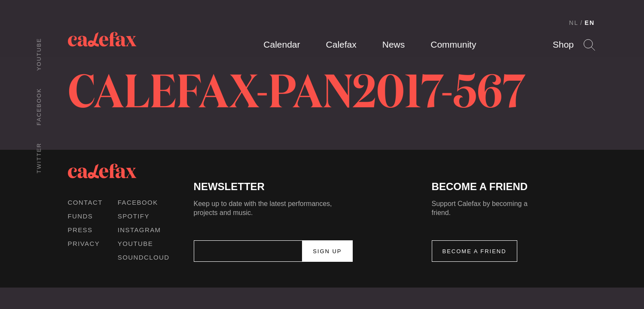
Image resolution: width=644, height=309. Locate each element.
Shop (563, 44)
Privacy (84, 244)
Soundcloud (144, 257)
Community (453, 44)
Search (589, 45)
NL (574, 23)
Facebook (39, 107)
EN (590, 23)
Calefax (341, 44)
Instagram (139, 230)
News (394, 44)
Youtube (39, 54)
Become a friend (475, 251)
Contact (85, 202)
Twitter (39, 158)
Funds (81, 216)
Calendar (282, 44)
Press (80, 230)
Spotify (134, 216)
